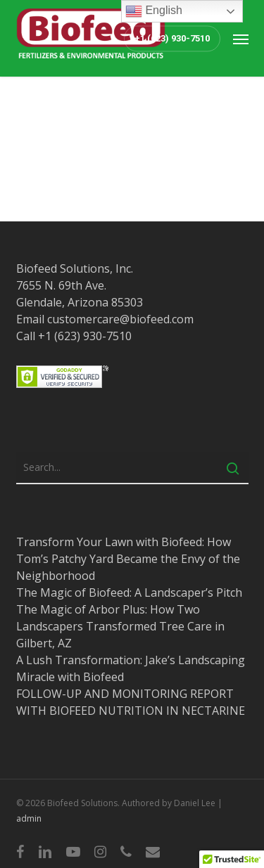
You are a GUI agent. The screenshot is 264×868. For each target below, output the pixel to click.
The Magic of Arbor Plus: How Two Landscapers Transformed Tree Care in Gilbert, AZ (120, 626)
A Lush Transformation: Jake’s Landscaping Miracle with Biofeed (131, 668)
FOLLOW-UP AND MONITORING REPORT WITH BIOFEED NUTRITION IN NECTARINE (131, 702)
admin (29, 818)
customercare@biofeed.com (120, 319)
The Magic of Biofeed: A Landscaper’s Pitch (129, 592)
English (154, 11)
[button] (241, 39)
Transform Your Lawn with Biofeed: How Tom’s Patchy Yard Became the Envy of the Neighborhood (128, 559)
